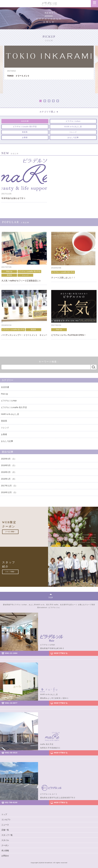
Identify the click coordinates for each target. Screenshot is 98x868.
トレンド (25, 275)
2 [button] (45, 101)
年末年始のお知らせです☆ (13, 198)
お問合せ (5, 856)
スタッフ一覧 (7, 835)
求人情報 (5, 851)
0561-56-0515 (11, 753)
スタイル (5, 840)
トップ (4, 814)
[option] (49, 63)
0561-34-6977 (11, 703)
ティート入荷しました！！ (63, 278)
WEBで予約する (61, 653)
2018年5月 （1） (9, 465)
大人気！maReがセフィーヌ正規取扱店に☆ (21, 281)
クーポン (5, 845)
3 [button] (49, 101)
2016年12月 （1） (9, 492)
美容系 (9, 275)
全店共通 (5, 387)
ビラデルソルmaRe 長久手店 (29, 271)
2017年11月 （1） (9, 486)
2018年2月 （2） (9, 472)
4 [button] (53, 101)
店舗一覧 (5, 830)
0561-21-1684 (11, 653)
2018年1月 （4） (9, 479)
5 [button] (58, 101)
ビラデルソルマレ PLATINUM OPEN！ (69, 335)
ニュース (5, 825)
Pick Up (9, 271)
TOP (51, 598)
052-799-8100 (11, 803)
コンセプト (6, 820)
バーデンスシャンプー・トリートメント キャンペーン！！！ (24, 335)
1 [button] (40, 101)
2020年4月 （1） (9, 459)
